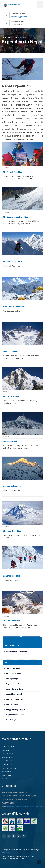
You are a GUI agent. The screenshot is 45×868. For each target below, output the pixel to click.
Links (32, 856)
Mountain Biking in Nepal (16, 699)
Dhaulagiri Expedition (12, 531)
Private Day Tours (13, 720)
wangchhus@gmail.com (19, 17)
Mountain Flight (12, 704)
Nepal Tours (6, 750)
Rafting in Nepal (12, 679)
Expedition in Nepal (14, 674)
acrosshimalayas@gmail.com (16, 807)
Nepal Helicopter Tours (15, 715)
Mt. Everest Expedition (13, 172)
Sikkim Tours (6, 775)
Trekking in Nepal (13, 668)
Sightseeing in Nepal (14, 684)
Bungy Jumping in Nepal (16, 710)
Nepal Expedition (7, 754)
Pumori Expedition (11, 396)
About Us (11, 856)
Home (4, 37)
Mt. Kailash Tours (8, 764)
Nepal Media (6, 852)
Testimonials (14, 859)
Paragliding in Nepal (14, 694)
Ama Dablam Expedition (13, 307)
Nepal (10, 37)
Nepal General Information (16, 651)
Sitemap (5, 859)
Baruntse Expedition (12, 576)
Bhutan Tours (6, 772)
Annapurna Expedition (13, 486)
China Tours (6, 779)
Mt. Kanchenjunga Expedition (16, 217)
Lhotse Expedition (11, 352)
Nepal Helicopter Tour (9, 768)
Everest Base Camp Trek (10, 761)
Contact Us (24, 859)
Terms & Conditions (22, 856)
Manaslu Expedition (12, 441)
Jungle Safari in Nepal (15, 689)
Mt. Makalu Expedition (13, 262)
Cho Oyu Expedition (11, 621)
